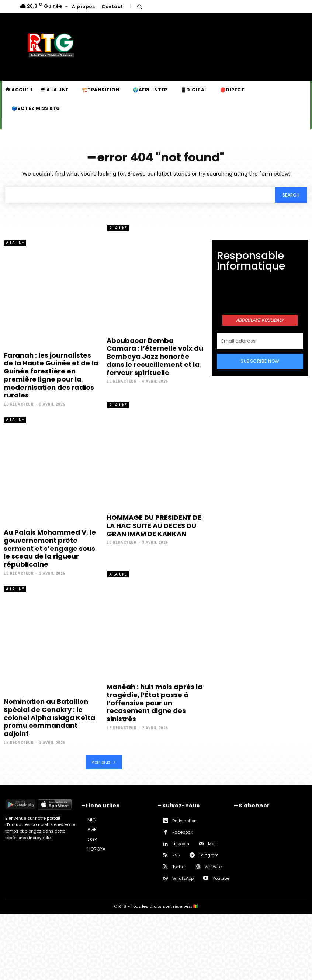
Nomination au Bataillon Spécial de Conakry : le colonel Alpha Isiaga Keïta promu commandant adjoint (49, 717)
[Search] (291, 195)
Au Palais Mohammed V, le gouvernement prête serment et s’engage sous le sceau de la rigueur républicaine (50, 548)
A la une (15, 243)
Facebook (182, 831)
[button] (140, 7)
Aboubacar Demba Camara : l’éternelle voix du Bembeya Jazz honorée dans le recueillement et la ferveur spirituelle (155, 356)
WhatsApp (183, 877)
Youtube (221, 877)
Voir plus (104, 761)
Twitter (179, 866)
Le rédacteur (19, 404)
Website (213, 866)
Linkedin (181, 842)
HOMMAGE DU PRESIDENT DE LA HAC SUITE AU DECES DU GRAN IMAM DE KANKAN (154, 525)
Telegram (209, 854)
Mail (212, 842)
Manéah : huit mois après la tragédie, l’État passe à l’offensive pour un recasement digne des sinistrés (155, 702)
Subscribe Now (260, 361)
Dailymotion (184, 820)
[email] (260, 341)
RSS (176, 854)
